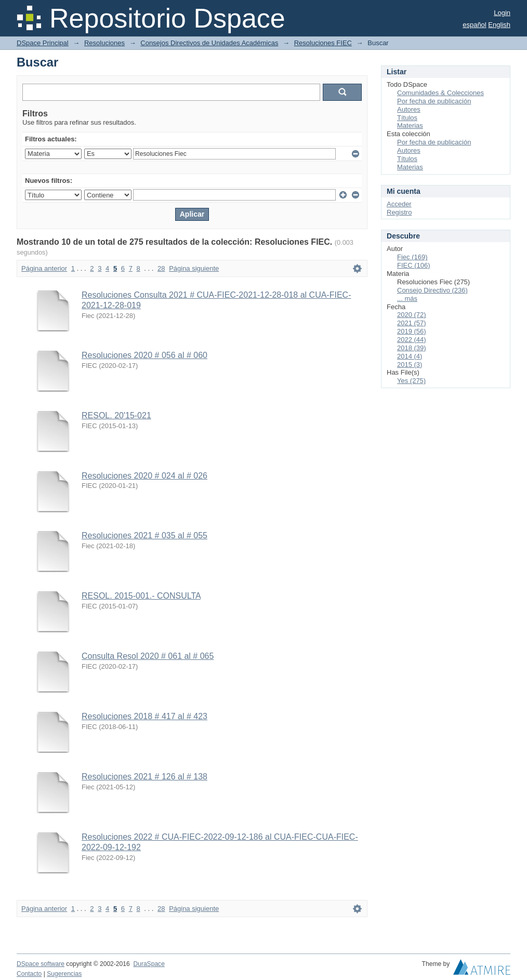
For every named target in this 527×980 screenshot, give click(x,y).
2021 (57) (412, 323)
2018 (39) (412, 348)
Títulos (407, 118)
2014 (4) (410, 356)
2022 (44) (412, 340)
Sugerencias (64, 974)
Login (502, 13)
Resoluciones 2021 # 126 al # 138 (144, 777)
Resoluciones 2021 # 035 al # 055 (144, 535)
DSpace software (41, 964)
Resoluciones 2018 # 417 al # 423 (144, 716)
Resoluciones (104, 43)
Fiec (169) (412, 257)
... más (407, 299)
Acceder (399, 204)
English (499, 25)
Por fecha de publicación (434, 101)
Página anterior (44, 268)
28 (161, 268)
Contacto (29, 974)
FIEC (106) (414, 265)
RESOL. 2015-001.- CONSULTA (141, 596)
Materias (410, 125)
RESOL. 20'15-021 (116, 415)
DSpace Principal (43, 43)
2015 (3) (410, 365)
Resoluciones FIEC (323, 43)
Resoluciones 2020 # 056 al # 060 (144, 355)
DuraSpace (149, 964)
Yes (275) (411, 381)
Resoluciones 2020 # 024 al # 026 (144, 476)
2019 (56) (412, 331)
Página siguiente (194, 268)
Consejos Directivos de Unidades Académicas (209, 43)
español (475, 25)
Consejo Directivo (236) (432, 290)
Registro (399, 212)
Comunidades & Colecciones (440, 93)
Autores (409, 109)
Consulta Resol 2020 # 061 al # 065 (148, 656)
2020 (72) (412, 315)
